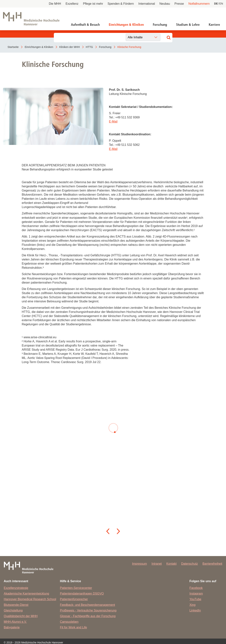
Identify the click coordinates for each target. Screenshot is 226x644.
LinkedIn (195, 610)
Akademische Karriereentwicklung (26, 594)
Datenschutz (190, 564)
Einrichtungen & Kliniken (126, 25)
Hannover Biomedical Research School (30, 599)
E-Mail (113, 121)
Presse (179, 4)
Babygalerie (12, 627)
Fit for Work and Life (73, 627)
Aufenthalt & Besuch (85, 25)
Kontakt (171, 564)
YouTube (195, 599)
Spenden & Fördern (121, 4)
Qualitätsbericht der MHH (21, 616)
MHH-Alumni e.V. (15, 622)
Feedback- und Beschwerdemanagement (87, 605)
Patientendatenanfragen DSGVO (82, 594)
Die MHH (55, 4)
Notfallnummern (199, 4)
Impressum (140, 564)
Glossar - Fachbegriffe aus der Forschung (88, 616)
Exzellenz (72, 4)
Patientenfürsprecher (74, 599)
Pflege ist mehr (93, 4)
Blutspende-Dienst (16, 605)
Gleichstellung (13, 610)
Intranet (157, 564)
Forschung (160, 25)
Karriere (214, 25)
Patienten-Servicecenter (76, 588)
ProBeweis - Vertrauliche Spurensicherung (88, 610)
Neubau (165, 4)
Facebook (196, 588)
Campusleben (69, 622)
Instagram (196, 594)
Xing (193, 605)
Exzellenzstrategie (16, 588)
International (147, 4)
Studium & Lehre (188, 25)
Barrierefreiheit (212, 564)
